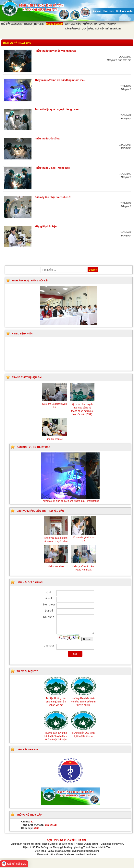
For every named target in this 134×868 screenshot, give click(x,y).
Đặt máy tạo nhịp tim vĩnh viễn (53, 197)
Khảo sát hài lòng (94, 24)
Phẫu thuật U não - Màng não (52, 168)
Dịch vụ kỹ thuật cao (17, 43)
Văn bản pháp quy (76, 29)
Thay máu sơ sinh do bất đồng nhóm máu (60, 80)
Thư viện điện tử (27, 671)
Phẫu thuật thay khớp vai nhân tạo (55, 51)
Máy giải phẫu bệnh (46, 226)
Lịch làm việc (73, 24)
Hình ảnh (115, 29)
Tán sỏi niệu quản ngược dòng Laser (57, 109)
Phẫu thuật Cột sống (47, 139)
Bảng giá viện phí (98, 29)
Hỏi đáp (111, 24)
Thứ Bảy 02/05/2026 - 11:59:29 (17, 24)
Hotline (49, 24)
